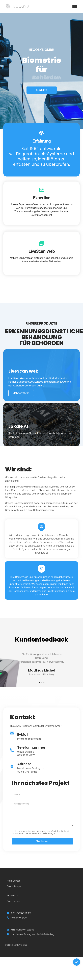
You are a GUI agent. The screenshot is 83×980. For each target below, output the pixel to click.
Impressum (13, 896)
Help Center (13, 881)
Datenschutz (14, 901)
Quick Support (15, 886)
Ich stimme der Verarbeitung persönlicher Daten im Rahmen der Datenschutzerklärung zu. (43, 832)
